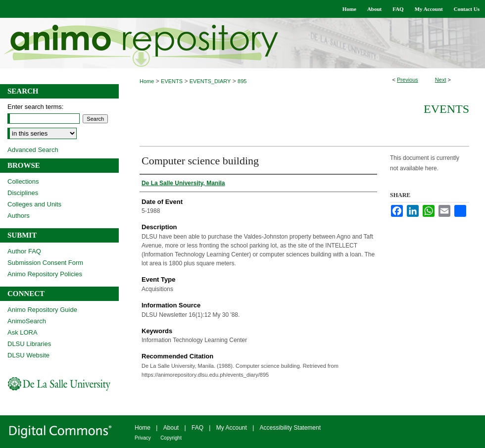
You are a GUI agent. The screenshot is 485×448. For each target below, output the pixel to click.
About (171, 428)
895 (242, 81)
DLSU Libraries (29, 344)
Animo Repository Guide (42, 310)
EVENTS (172, 81)
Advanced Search (33, 150)
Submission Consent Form (45, 263)
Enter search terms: (35, 107)
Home (147, 81)
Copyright (171, 438)
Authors (19, 216)
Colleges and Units (34, 204)
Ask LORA (23, 332)
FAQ (197, 428)
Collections (23, 181)
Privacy (143, 438)
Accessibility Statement (290, 428)
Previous (408, 80)
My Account (232, 428)
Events (446, 109)
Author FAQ (24, 251)
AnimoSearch (27, 321)
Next (441, 80)
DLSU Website (28, 355)
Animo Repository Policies (45, 274)
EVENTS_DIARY (210, 81)
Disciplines (23, 193)
